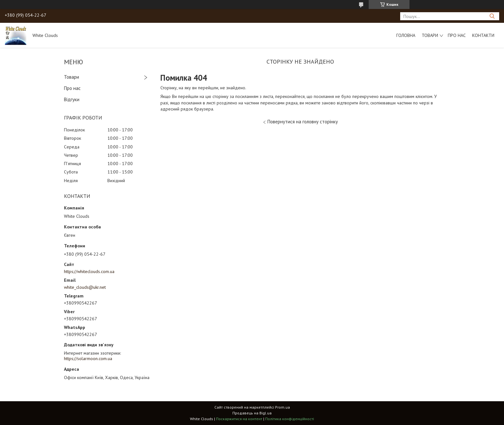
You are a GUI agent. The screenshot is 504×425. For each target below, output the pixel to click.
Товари (430, 35)
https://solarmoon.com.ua (88, 359)
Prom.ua (283, 407)
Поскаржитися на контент (239, 419)
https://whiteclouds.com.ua (89, 271)
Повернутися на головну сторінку (303, 122)
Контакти (483, 35)
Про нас (457, 35)
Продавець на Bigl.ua (252, 413)
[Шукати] (492, 16)
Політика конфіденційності (290, 419)
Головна (406, 35)
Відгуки (72, 99)
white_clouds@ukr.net (85, 287)
